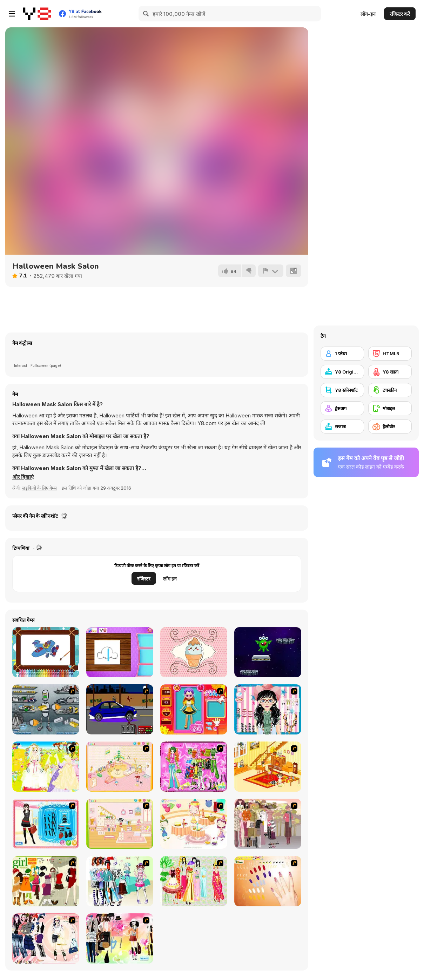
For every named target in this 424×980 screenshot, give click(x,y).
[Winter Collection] (120, 881)
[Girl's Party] (194, 824)
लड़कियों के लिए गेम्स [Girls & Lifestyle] (39, 488)
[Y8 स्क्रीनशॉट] (342, 390)
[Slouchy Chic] (120, 938)
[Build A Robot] (46, 709)
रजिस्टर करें (400, 14)
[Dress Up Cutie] (268, 709)
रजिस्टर (144, 579)
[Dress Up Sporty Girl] (46, 938)
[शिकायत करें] (271, 271)
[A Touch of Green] (194, 767)
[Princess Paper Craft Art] (120, 652)
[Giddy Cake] (194, 652)
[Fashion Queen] (46, 824)
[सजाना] (342, 427)
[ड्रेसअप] (342, 408)
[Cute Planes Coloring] (46, 652)
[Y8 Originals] (342, 372)
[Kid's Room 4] (120, 767)
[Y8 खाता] (390, 372)
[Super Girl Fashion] (46, 881)
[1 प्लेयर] (342, 354)
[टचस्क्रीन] (390, 390)
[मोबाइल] (390, 408)
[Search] (146, 14)
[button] (23, 477)
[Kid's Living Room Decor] (268, 767)
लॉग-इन (368, 14)
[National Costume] (194, 881)
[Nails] (268, 881)
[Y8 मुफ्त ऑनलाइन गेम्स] (37, 14)
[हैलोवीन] (390, 427)
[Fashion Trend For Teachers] (268, 824)
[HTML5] (390, 354)
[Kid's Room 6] (120, 824)
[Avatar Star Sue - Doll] (194, 709)
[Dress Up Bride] (46, 767)
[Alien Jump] (268, 652)
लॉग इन (170, 579)
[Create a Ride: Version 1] (120, 709)
